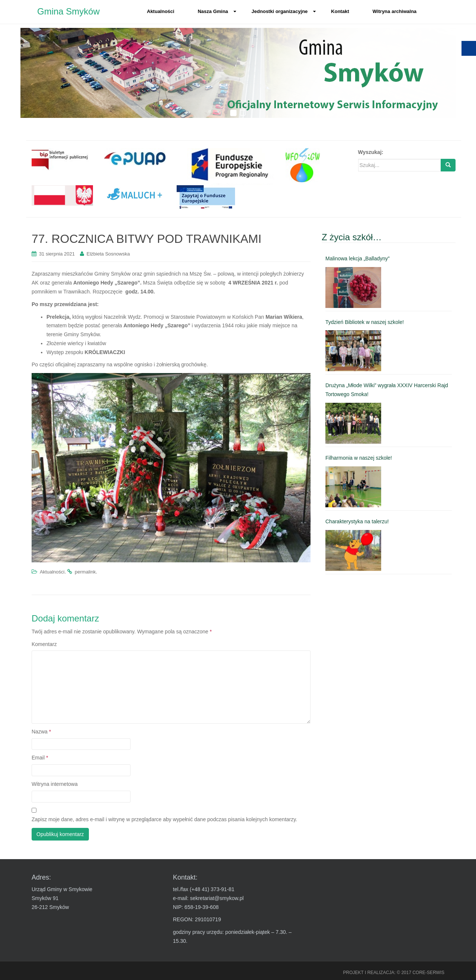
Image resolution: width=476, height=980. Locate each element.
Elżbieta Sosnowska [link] (108, 254)
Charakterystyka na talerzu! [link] (357, 521)
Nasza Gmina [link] (217, 11)
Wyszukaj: (371, 152)
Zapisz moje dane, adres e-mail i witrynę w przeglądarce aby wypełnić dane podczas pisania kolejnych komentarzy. (164, 819)
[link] (62, 159)
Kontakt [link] (340, 11)
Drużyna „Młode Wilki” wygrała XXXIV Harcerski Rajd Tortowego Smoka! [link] (387, 390)
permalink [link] (85, 572)
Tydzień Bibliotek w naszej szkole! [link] (365, 322)
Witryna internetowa (55, 784)
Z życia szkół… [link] (352, 237)
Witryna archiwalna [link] (395, 11)
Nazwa (41, 732)
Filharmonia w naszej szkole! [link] (359, 458)
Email (40, 758)
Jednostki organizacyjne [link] (284, 11)
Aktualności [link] (161, 11)
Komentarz (44, 644)
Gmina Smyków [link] (68, 11)
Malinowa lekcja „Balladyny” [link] (358, 258)
